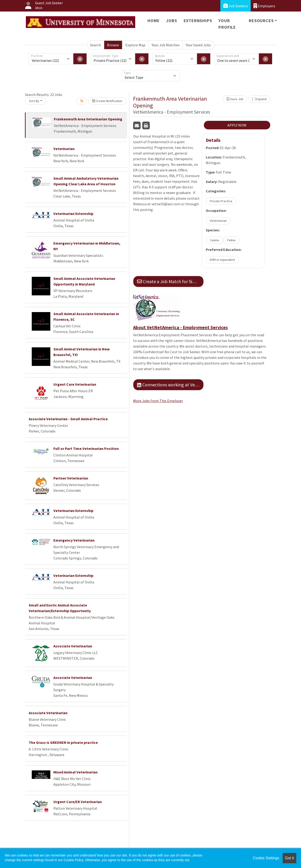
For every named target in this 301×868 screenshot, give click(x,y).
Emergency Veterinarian (74, 540)
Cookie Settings (266, 858)
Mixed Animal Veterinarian (75, 772)
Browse (113, 45)
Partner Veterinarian (71, 478)
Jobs (171, 21)
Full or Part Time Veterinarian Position (86, 448)
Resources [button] (261, 21)
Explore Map (135, 45)
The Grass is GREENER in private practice (63, 742)
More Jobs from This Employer (158, 401)
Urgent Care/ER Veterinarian (78, 802)
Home (153, 21)
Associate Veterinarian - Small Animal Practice (68, 419)
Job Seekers (236, 6)
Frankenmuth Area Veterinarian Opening (88, 119)
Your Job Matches (166, 45)
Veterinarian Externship (73, 214)
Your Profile (227, 24)
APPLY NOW (237, 125)
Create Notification (107, 101)
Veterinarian (64, 149)
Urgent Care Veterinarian (75, 384)
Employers (264, 6)
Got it (289, 858)
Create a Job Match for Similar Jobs (170, 281)
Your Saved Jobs (198, 45)
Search (95, 45)
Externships (198, 21)
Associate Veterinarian (73, 646)
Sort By (34, 101)
